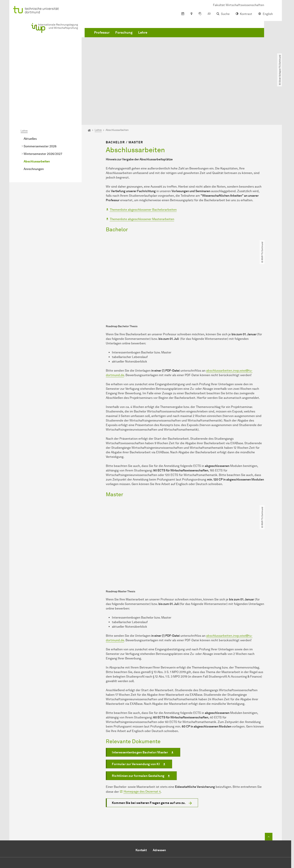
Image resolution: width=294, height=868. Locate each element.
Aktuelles (30, 95)
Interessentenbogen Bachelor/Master (140, 709)
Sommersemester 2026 (40, 103)
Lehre (143, 38)
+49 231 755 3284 (150, 827)
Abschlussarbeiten (37, 118)
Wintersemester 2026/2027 (43, 111)
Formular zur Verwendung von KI (136, 721)
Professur (102, 38)
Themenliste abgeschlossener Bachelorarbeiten (143, 166)
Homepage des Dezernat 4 (142, 748)
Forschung (124, 38)
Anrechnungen (34, 126)
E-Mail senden (132, 832)
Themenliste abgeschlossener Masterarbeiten (142, 176)
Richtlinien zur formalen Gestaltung (138, 732)
